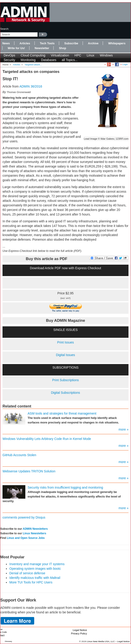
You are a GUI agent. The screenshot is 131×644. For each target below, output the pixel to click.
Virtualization (60, 55)
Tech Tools (47, 43)
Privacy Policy (79, 633)
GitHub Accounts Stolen (19, 455)
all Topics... (70, 60)
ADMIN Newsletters (35, 529)
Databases (49, 60)
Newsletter (42, 48)
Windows (106, 55)
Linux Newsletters (35, 533)
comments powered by (24, 517)
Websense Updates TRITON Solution (29, 471)
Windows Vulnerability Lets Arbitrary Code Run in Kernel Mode (47, 439)
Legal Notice (80, 630)
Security (9, 60)
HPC (78, 55)
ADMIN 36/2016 (31, 86)
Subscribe (71, 43)
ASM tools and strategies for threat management (62, 413)
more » (123, 429)
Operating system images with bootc (35, 569)
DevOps (9, 55)
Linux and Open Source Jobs (26, 538)
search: (5, 29)
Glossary (8, 641)
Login (125, 64)
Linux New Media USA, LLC (101, 641)
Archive (93, 43)
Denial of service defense (27, 573)
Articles (25, 43)
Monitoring (28, 60)
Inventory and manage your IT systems (37, 564)
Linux (90, 55)
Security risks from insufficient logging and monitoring (65, 487)
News (6, 43)
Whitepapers (117, 43)
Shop (62, 48)
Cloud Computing (33, 55)
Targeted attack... (33, 65)
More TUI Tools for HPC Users (31, 582)
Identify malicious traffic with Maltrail (35, 578)
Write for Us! (16, 48)
